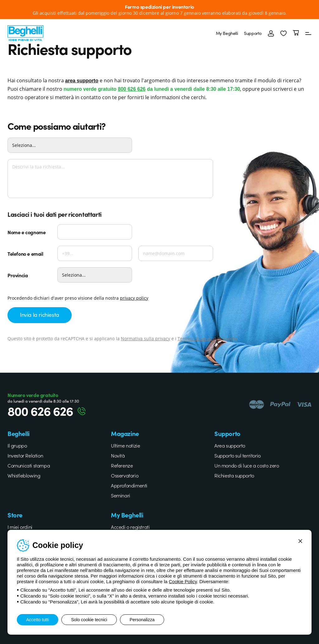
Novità (118, 455)
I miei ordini (20, 527)
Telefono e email (25, 254)
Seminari (121, 495)
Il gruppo (17, 445)
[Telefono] (95, 253)
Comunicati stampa (29, 465)
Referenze (122, 465)
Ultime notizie (125, 445)
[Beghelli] (25, 32)
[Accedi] (271, 33)
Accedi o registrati (130, 527)
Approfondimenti (129, 485)
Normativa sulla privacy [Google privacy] (145, 339)
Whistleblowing (24, 475)
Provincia (18, 275)
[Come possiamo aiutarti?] (70, 145)
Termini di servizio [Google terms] (197, 339)
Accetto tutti (38, 620)
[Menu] (308, 33)
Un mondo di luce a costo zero (247, 465)
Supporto (253, 33)
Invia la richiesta (40, 315)
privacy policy (134, 298)
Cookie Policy (183, 581)
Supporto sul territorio (238, 455)
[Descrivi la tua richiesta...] (110, 179)
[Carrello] (296, 33)
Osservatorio (125, 475)
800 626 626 (132, 89)
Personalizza (142, 620)
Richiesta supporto (234, 475)
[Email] (176, 253)
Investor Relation (25, 455)
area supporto (82, 81)
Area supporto (230, 445)
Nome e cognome (26, 232)
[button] (283, 33)
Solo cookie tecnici (89, 620)
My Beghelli (227, 33)
